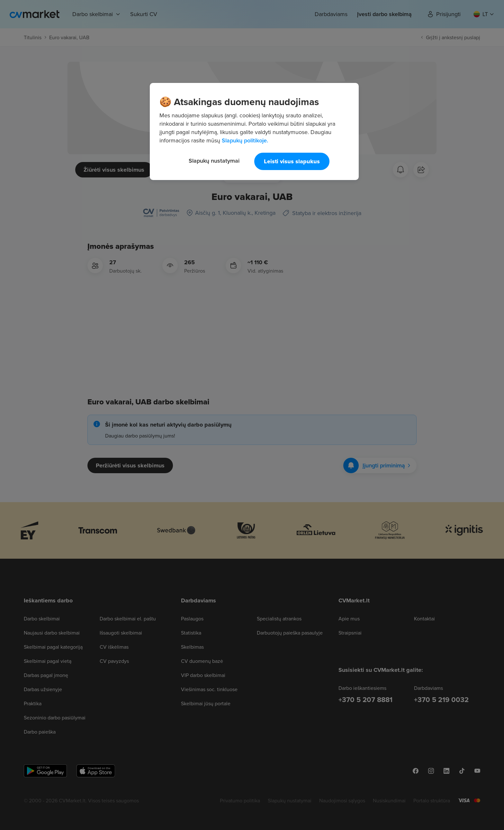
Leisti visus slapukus (292, 161)
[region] (254, 131)
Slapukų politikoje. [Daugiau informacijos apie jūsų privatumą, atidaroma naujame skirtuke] (245, 140)
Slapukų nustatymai (214, 161)
